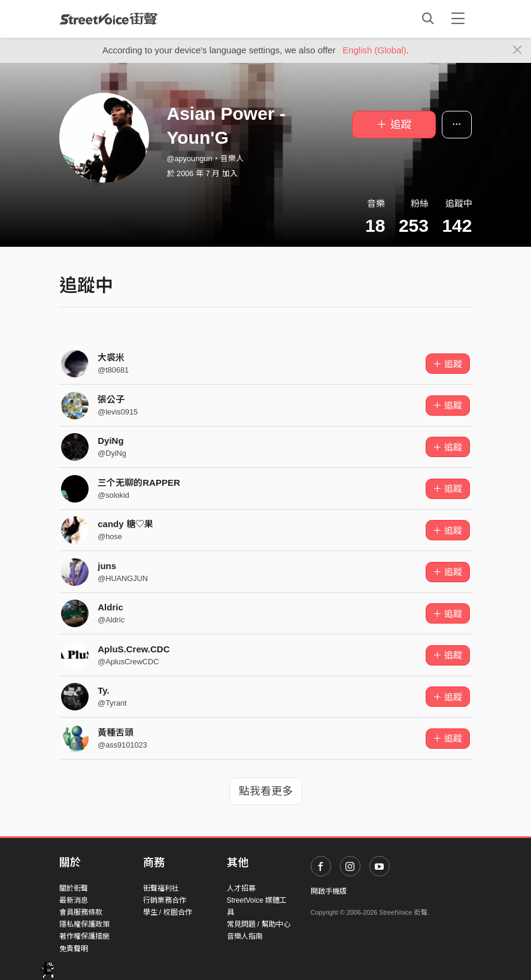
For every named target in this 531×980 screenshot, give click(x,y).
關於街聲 (74, 888)
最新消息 (74, 900)
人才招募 (241, 888)
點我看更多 (266, 791)
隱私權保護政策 (84, 924)
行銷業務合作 (165, 900)
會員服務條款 (81, 912)
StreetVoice (109, 19)
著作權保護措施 (84, 936)
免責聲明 (74, 949)
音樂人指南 (245, 936)
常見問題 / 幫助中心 (259, 924)
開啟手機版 (329, 891)
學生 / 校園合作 (168, 912)
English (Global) (374, 50)
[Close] (518, 50)
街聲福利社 (161, 888)
